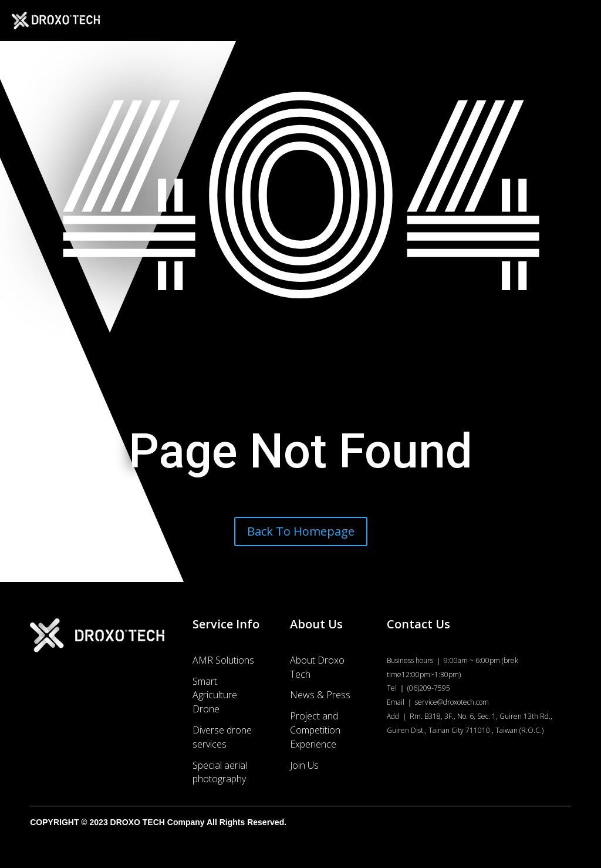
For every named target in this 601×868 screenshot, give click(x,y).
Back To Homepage (301, 531)
